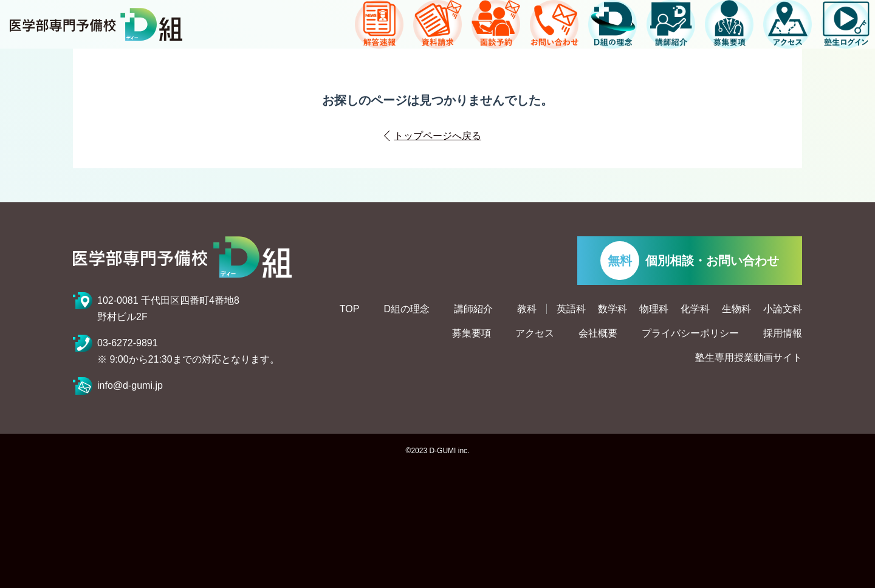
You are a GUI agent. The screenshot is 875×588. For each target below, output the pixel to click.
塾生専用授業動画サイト (749, 358)
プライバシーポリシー (690, 333)
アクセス (535, 333)
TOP (350, 309)
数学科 (612, 309)
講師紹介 (473, 309)
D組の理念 (407, 309)
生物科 (736, 309)
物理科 (654, 309)
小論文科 (783, 309)
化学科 (695, 309)
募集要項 (472, 333)
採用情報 (783, 333)
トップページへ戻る (437, 136)
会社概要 (598, 333)
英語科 (571, 309)
